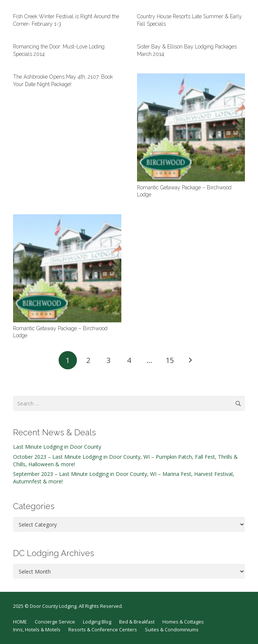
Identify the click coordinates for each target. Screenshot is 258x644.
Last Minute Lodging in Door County (57, 447)
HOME (20, 622)
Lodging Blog (97, 622)
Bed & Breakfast (137, 622)
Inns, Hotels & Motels (37, 630)
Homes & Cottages (183, 622)
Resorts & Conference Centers (103, 630)
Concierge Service (55, 622)
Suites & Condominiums (172, 630)
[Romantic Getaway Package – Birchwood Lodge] (191, 127)
